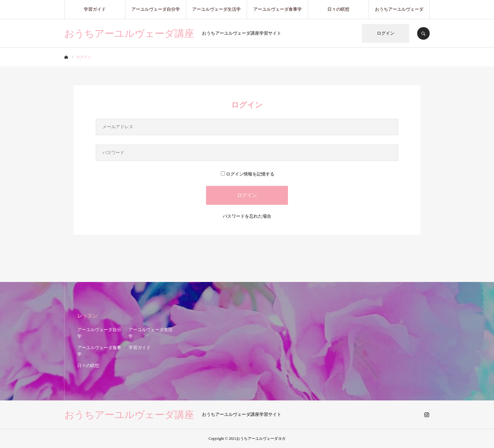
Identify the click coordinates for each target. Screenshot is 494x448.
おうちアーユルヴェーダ (399, 9)
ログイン (386, 33)
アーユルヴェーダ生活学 (216, 9)
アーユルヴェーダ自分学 (156, 9)
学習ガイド (95, 9)
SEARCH (423, 33)
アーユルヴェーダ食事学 (278, 9)
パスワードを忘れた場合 (247, 216)
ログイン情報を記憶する (248, 174)
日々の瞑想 (338, 9)
